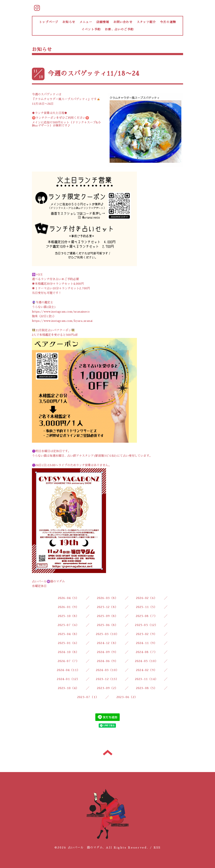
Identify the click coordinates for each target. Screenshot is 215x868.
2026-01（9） (69, 607)
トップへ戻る (108, 753)
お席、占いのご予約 (119, 29)
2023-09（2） (107, 688)
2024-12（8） (107, 643)
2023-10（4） (69, 688)
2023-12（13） (107, 679)
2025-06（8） (108, 625)
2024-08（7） (147, 652)
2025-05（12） (146, 625)
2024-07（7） (69, 661)
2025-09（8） (108, 616)
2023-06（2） (127, 697)
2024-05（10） (147, 661)
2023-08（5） (147, 688)
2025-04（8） (69, 634)
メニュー (86, 22)
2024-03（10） (107, 670)
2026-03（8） (108, 598)
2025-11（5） (147, 607)
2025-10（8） (69, 616)
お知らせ (69, 22)
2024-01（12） (68, 679)
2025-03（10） (107, 634)
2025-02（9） (147, 634)
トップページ (49, 22)
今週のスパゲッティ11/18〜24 (93, 74)
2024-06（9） (108, 661)
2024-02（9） (147, 670)
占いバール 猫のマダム (85, 847)
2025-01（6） (69, 643)
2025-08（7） (147, 616)
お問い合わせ (123, 22)
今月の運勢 (168, 22)
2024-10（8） (69, 652)
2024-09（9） (108, 652)
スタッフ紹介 (146, 22)
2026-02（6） (147, 598)
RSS (157, 847)
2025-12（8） (107, 607)
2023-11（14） (147, 679)
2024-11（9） (147, 643)
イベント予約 (91, 29)
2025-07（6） (68, 625)
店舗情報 (103, 22)
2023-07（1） (88, 697)
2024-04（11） (68, 670)
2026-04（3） (69, 598)
